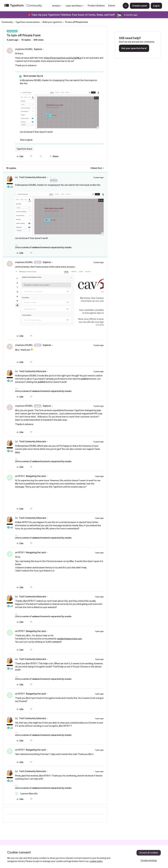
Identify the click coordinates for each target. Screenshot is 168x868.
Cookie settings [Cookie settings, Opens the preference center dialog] (149, 860)
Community (7, 22)
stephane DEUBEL (24, 49)
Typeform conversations (28, 22)
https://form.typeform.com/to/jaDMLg (63, 58)
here (17, 452)
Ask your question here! (134, 48)
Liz (16, 177)
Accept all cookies (149, 853)
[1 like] (26, 794)
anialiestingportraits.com (69, 639)
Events (112, 6)
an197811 (20, 476)
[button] (140, 6)
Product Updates (96, 6)
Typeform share (24, 149)
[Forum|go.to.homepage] (24, 6)
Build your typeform (52, 22)
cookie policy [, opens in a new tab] (96, 861)
